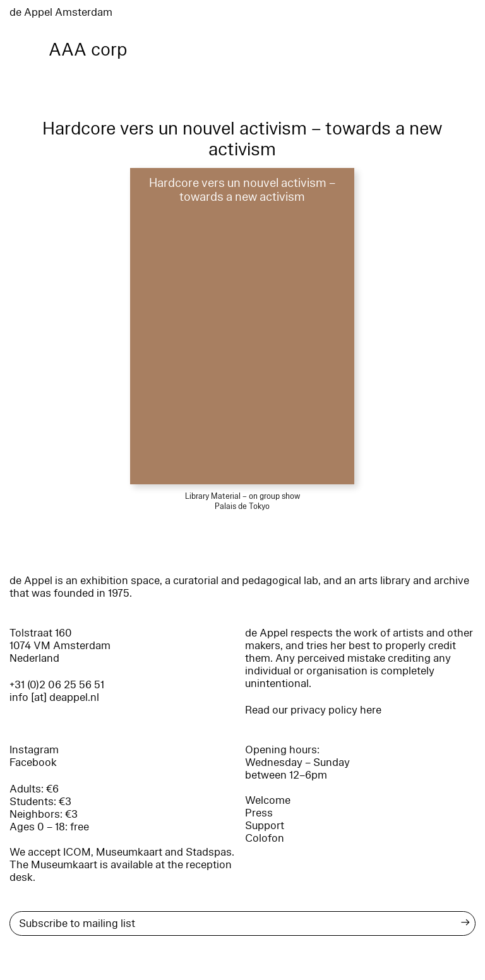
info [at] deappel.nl (54, 697)
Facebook (33, 762)
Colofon (265, 838)
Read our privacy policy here (313, 710)
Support (265, 826)
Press (259, 813)
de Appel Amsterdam (61, 12)
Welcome (268, 800)
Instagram (34, 750)
